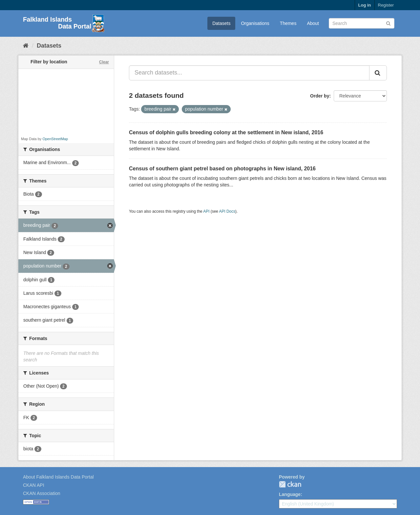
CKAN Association (42, 493)
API (206, 211)
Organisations (255, 23)
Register (386, 5)
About (313, 23)
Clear (104, 62)
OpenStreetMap (55, 139)
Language (290, 494)
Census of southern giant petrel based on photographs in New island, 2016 (222, 169)
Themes (288, 23)
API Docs (227, 211)
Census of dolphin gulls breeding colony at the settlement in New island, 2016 (226, 132)
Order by (320, 96)
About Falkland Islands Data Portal (58, 477)
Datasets (221, 23)
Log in (365, 5)
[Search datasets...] (249, 73)
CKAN (290, 484)
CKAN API (34, 485)
